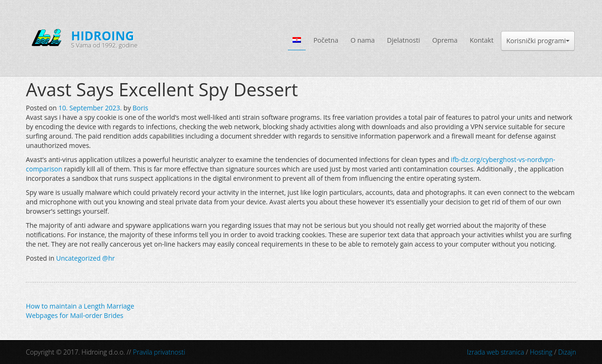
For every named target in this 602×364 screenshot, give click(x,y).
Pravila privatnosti (159, 352)
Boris (140, 108)
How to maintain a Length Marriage (80, 306)
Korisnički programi (538, 41)
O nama (363, 40)
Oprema (445, 40)
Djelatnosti (404, 40)
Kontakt (482, 40)
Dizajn (567, 352)
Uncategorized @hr (85, 258)
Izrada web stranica (496, 352)
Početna (326, 40)
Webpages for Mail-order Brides (75, 315)
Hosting (541, 352)
